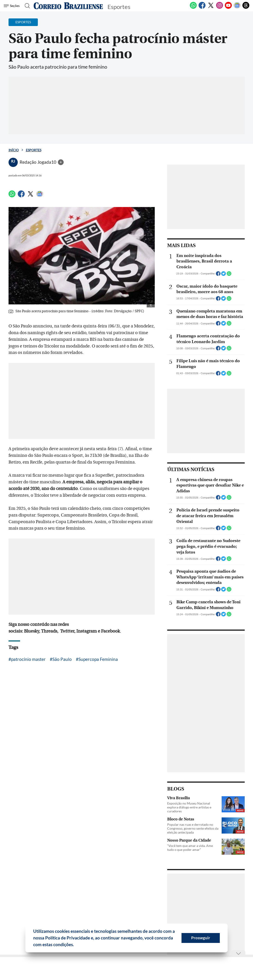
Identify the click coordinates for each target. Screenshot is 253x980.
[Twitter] (211, 8)
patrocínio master (28, 659)
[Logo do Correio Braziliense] (68, 6)
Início (14, 150)
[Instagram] (220, 8)
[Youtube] (228, 8)
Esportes (34, 150)
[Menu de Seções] (12, 6)
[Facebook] (202, 8)
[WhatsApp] (193, 8)
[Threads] (246, 8)
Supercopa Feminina (98, 659)
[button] (76, 945)
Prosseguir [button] (201, 938)
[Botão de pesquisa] (26, 6)
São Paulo (62, 659)
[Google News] (237, 8)
